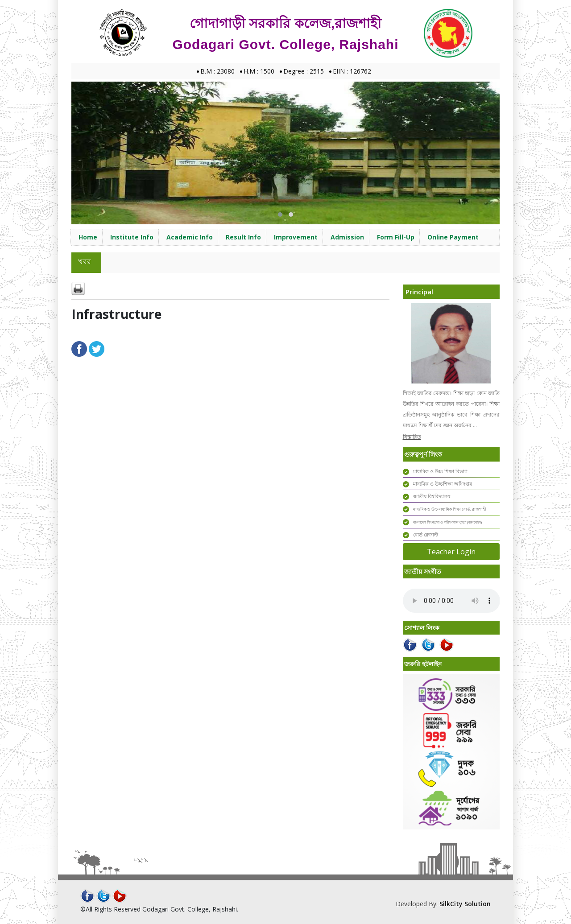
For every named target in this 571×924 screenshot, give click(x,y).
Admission (347, 237)
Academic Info (190, 237)
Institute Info (132, 237)
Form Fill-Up (396, 237)
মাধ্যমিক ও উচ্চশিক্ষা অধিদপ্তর (443, 484)
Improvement (296, 237)
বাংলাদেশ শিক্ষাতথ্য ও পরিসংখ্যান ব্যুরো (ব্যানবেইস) (447, 522)
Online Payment (453, 237)
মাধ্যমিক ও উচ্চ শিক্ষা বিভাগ (440, 471)
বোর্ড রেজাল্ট (426, 534)
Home (88, 237)
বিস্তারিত (412, 437)
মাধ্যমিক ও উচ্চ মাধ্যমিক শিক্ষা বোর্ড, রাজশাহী (450, 509)
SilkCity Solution (465, 904)
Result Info (243, 237)
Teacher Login (451, 552)
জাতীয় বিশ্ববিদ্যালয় (432, 496)
